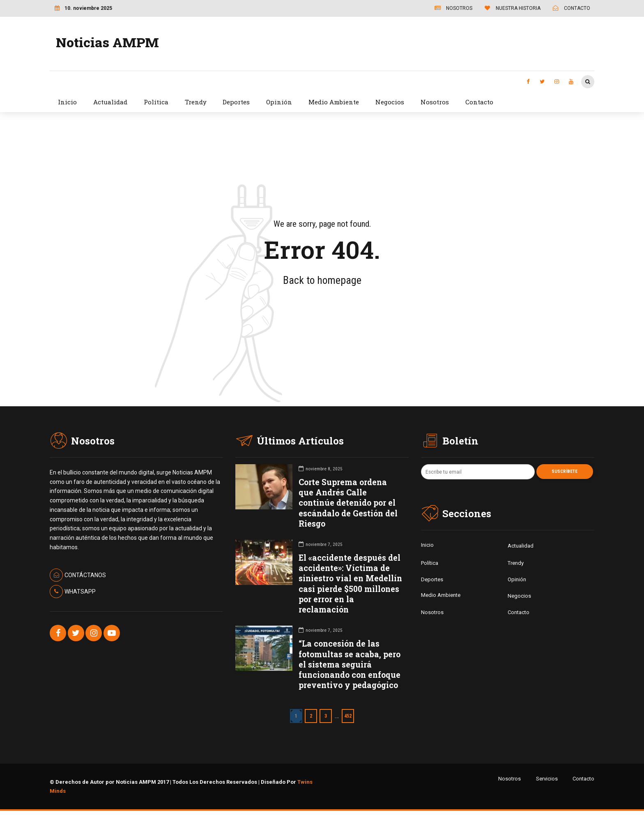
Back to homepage (322, 280)
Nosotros (435, 102)
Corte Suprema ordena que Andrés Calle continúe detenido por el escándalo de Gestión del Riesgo (348, 503)
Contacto (479, 102)
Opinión (279, 102)
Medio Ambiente (334, 102)
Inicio (67, 102)
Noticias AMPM (107, 42)
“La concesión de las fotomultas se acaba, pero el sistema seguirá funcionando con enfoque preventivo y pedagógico (350, 664)
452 (350, 716)
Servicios (547, 779)
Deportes (236, 102)
